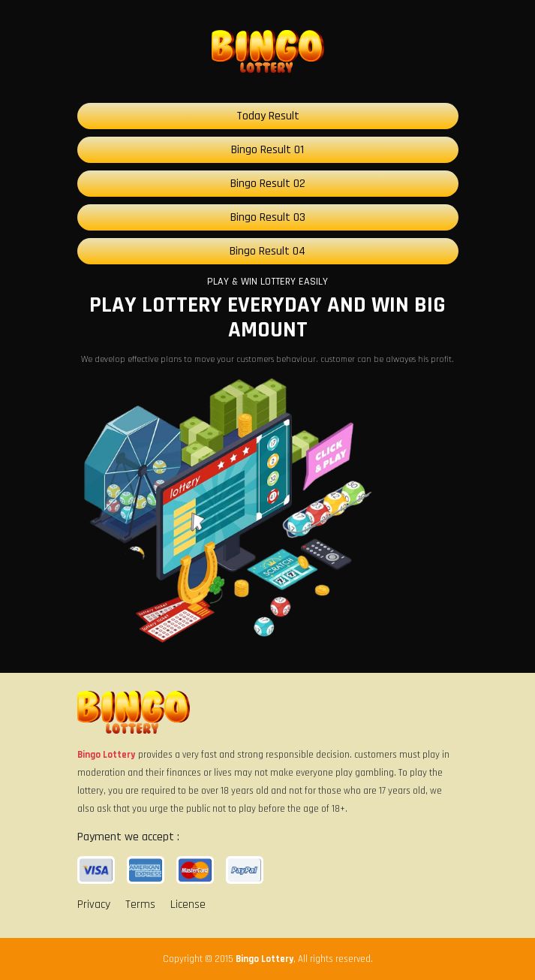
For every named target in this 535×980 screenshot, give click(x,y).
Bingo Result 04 (267, 251)
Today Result (268, 116)
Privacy (94, 905)
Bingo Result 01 (267, 150)
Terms (140, 905)
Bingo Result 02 (268, 184)
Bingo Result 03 (268, 217)
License (188, 905)
